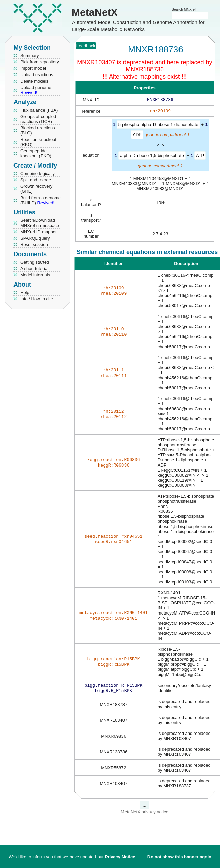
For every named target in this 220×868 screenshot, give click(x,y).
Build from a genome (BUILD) (40, 200)
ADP (137, 136)
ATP (200, 157)
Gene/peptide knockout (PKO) (36, 153)
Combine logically (37, 173)
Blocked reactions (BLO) (38, 130)
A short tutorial (34, 268)
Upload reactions (37, 75)
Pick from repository (40, 62)
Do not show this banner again (179, 857)
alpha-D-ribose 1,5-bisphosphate (152, 157)
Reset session (34, 245)
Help (25, 292)
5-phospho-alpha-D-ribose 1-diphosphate (158, 126)
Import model (33, 68)
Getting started (35, 262)
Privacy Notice (120, 857)
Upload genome (36, 90)
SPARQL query (35, 238)
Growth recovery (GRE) (36, 189)
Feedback (86, 46)
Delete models (34, 81)
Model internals (35, 275)
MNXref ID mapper (38, 232)
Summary (30, 55)
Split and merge (36, 180)
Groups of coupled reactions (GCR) (38, 119)
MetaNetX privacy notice (145, 814)
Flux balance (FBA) (39, 110)
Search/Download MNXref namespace (40, 223)
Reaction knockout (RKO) (38, 142)
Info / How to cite (37, 299)
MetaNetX (95, 12)
